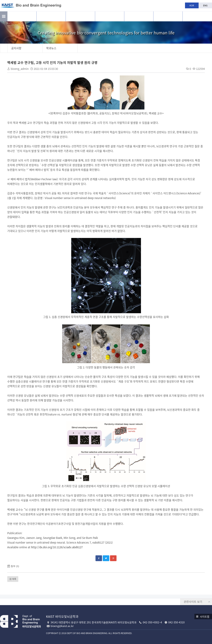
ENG (205, 5)
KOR (192, 5)
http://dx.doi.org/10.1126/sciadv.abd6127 (57, 547)
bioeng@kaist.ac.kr (62, 626)
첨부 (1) (15, 566)
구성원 (80, 16)
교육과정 (110, 16)
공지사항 (168, 16)
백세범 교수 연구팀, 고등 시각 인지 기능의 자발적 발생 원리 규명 (52, 63)
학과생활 (139, 16)
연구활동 (51, 16)
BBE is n (197, 15)
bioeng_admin (20, 69)
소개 (22, 16)
